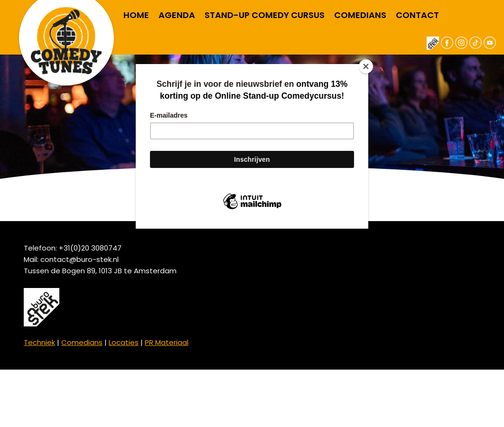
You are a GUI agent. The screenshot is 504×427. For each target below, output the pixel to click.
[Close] (366, 66)
